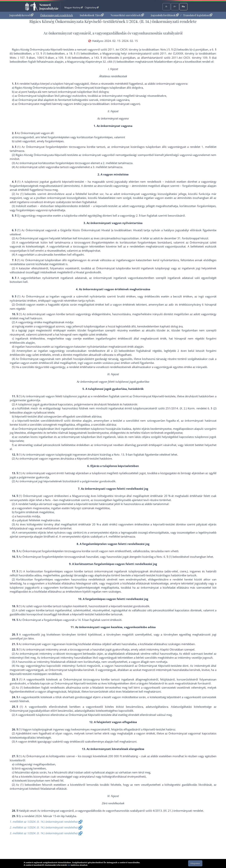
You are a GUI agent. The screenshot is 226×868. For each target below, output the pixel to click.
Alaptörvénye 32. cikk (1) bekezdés (107, 62)
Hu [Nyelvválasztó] (183, 6)
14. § (80, 620)
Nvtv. (117, 454)
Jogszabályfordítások (165, 15)
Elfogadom (195, 863)
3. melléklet (100, 167)
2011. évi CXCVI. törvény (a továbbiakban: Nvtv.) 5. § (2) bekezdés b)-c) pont (155, 49)
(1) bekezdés (28, 194)
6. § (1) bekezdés (174, 557)
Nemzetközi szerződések (127, 15)
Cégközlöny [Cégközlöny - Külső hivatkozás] (92, 7)
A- (166, 6)
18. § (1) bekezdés (81, 53)
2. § (138, 216)
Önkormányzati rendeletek (57, 15)
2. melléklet (110, 163)
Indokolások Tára (92, 15)
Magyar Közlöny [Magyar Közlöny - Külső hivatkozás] (73, 7)
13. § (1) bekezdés (47, 53)
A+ (175, 6)
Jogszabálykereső (21, 15)
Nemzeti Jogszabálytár (49, 6)
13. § (124, 454)
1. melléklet (209, 147)
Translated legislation (198, 15)
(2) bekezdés (122, 351)
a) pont (23, 92)
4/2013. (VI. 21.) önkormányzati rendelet (178, 811)
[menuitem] (21, 15)
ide (69, 865)
